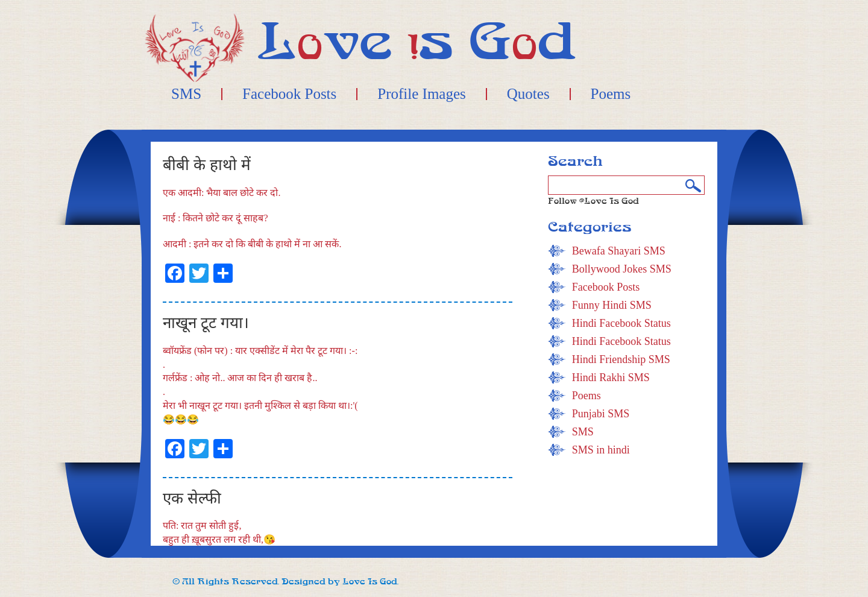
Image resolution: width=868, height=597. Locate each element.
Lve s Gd (417, 42)
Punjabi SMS (601, 414)
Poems (611, 94)
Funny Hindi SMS (612, 305)
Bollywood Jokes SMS (622, 269)
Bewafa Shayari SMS (619, 251)
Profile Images (421, 94)
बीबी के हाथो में (207, 165)
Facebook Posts (289, 94)
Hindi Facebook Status (621, 323)
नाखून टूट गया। (206, 323)
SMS (186, 94)
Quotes (528, 94)
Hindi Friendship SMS (621, 359)
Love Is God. (370, 582)
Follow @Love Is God (593, 201)
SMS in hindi (601, 450)
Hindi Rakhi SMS (611, 377)
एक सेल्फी (192, 498)
